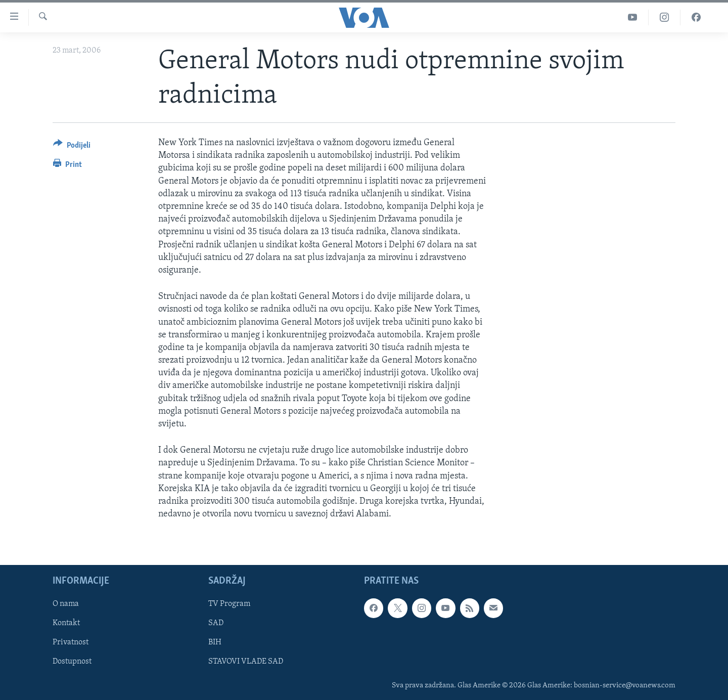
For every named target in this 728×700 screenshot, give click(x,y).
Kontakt (66, 624)
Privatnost (71, 643)
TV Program (229, 604)
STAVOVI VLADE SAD (246, 662)
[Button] (72, 147)
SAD (216, 624)
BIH (215, 643)
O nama (66, 604)
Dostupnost (72, 662)
